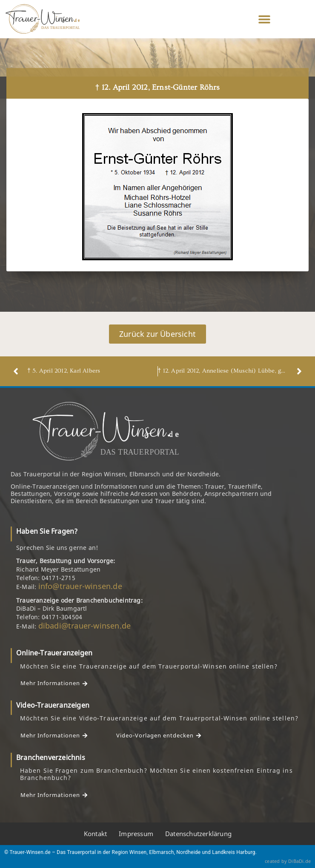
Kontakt (95, 834)
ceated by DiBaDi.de (288, 861)
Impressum (136, 834)
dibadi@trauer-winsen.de (85, 626)
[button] (265, 19)
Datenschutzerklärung (198, 834)
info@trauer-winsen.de (80, 586)
